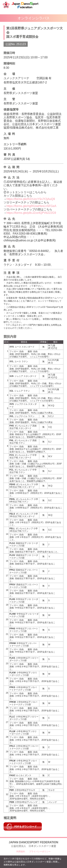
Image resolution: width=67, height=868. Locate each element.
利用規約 (21, 852)
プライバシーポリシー (40, 852)
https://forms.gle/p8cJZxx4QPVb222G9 (31, 213)
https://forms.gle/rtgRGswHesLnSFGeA (31, 206)
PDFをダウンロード (26, 826)
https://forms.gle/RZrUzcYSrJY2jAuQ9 (31, 199)
